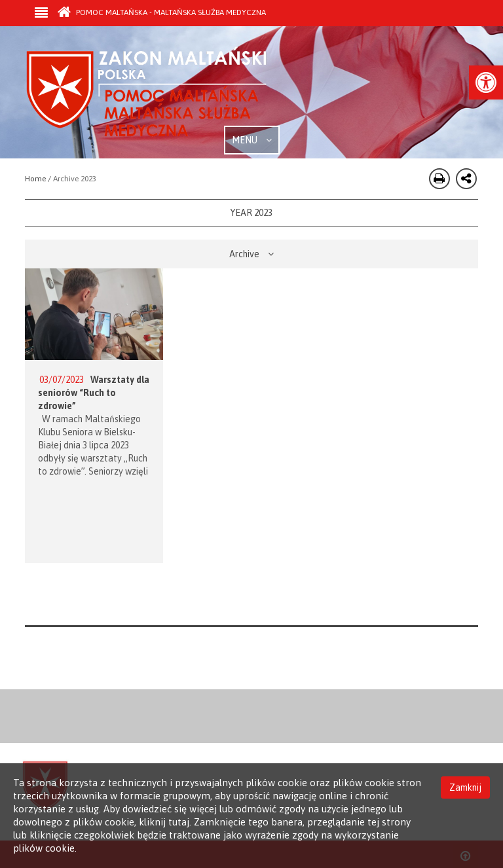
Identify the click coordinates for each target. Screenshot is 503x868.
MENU (252, 140)
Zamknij (465, 787)
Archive (251, 254)
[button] (486, 82)
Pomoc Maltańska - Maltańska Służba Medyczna (162, 12)
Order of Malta (147, 92)
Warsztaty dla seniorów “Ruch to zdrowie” (94, 393)
